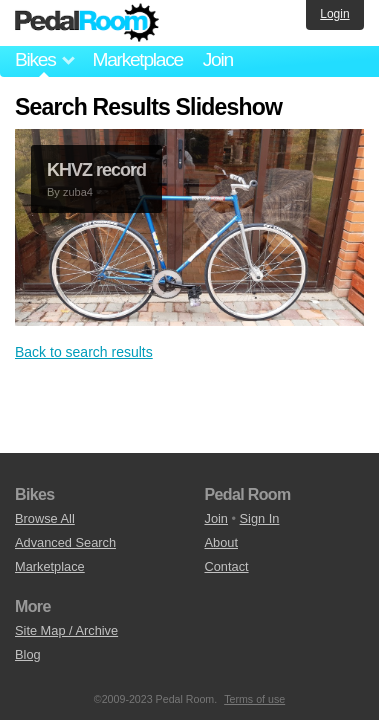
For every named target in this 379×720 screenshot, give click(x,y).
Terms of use (254, 699)
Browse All (45, 518)
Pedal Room (87, 23)
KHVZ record (96, 170)
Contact (227, 566)
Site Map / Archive (66, 630)
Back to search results (84, 352)
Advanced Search (65, 542)
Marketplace (137, 59)
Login (334, 14)
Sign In (260, 518)
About (221, 542)
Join (218, 59)
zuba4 (78, 192)
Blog (28, 654)
